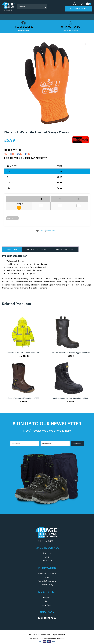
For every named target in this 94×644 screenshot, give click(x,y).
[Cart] (89, 4)
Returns (47, 577)
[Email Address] (55, 444)
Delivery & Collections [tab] (37, 249)
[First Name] (25, 444)
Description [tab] (12, 249)
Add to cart (12, 218)
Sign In (47, 601)
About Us (47, 553)
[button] (86, 44)
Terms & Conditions (47, 581)
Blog (47, 557)
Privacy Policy (47, 585)
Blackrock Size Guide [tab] (65, 249)
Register (47, 598)
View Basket (47, 605)
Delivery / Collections (47, 573)
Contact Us (47, 561)
